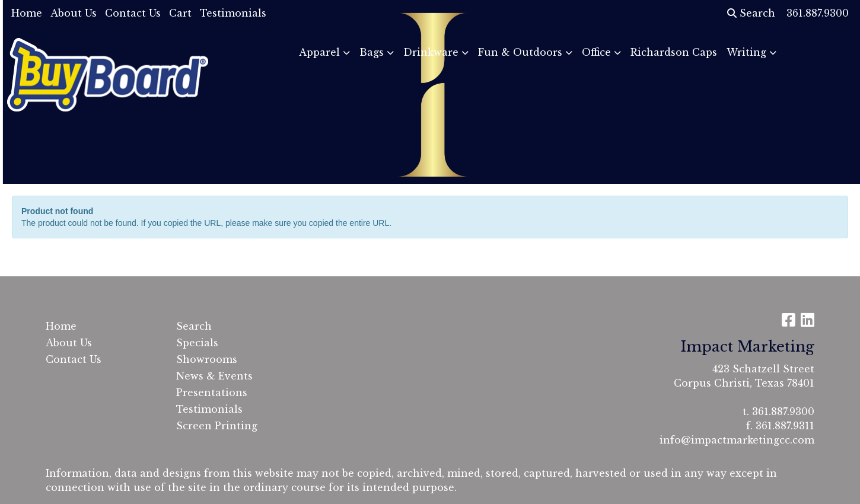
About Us (74, 13)
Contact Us (133, 13)
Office (596, 52)
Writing (746, 52)
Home (27, 13)
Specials (197, 343)
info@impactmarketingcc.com (737, 440)
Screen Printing (217, 426)
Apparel (319, 52)
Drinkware (431, 52)
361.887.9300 (783, 412)
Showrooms (207, 359)
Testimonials (233, 13)
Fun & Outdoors (520, 52)
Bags (372, 52)
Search (751, 13)
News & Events (214, 376)
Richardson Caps (674, 52)
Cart (180, 13)
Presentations (212, 393)
